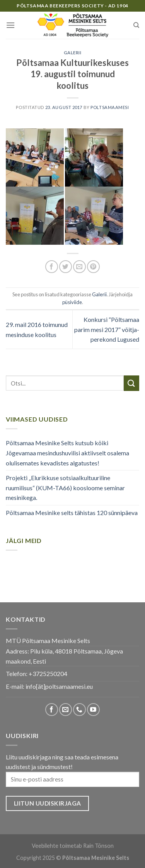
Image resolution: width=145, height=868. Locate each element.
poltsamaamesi (110, 107)
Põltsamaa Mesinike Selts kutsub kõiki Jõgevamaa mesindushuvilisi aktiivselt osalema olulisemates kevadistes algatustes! (67, 453)
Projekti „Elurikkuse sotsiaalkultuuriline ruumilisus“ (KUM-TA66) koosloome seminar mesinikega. (65, 488)
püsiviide (72, 302)
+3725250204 (48, 673)
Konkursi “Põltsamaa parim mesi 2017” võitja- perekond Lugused (107, 329)
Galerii (73, 53)
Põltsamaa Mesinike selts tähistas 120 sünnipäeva (72, 513)
